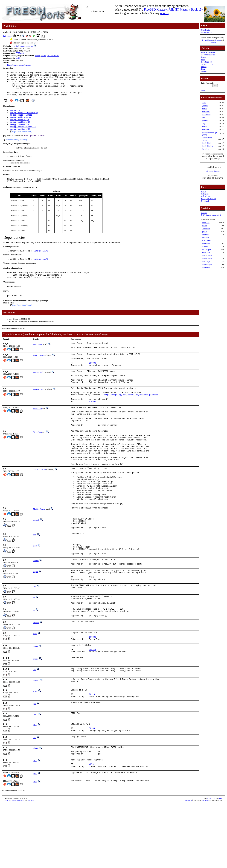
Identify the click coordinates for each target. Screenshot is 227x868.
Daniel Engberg (39, 370)
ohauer (36, 716)
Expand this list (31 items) (22, 140)
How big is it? (207, 62)
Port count (206, 223)
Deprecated (206, 228)
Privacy (204, 67)
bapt (35, 578)
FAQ (203, 60)
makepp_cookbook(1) (20, 137)
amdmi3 (36, 561)
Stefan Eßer (38, 432)
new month (206, 267)
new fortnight (207, 264)
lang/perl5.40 (41, 262)
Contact (204, 71)
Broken (204, 226)
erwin (35, 748)
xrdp (203, 123)
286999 (92, 380)
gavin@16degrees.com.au (23, 46)
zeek (203, 117)
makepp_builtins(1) (20, 129)
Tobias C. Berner (39, 504)
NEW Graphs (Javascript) (211, 215)
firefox (204, 108)
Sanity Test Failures (209, 199)
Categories (205, 194)
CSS (214, 863)
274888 (92, 425)
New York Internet (207, 40)
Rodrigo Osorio (39, 409)
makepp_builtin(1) (19, 127)
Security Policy (207, 64)
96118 (92, 752)
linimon (36, 676)
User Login (205, 30)
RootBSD (213, 42)
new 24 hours (207, 255)
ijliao (35, 784)
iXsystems (217, 40)
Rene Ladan (38, 358)
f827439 (20, 53)
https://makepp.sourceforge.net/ (19, 65)
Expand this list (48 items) (22, 319)
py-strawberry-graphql (207, 139)
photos (164, 13)
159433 (92, 706)
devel (10, 36)
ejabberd (205, 106)
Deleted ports (206, 196)
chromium (205, 149)
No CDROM (207, 240)
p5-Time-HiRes (53, 56)
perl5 (18, 58)
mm (35, 726)
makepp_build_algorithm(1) (24, 119)
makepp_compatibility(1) (23, 135)
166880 (92, 691)
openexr (205, 120)
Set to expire (206, 249)
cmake (44, 56)
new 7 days (206, 261)
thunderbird (206, 114)
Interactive (206, 252)
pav (34, 762)
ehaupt (36, 701)
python (37, 56)
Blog (203, 69)
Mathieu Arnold (39, 550)
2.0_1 (5, 36)
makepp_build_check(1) (22, 124)
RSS (220, 863)
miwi (35, 687)
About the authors (208, 55)
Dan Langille (205, 864)
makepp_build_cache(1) (22, 121)
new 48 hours (207, 258)
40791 (92, 828)
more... (204, 90)
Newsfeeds (205, 201)
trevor (35, 773)
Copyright (189, 864)
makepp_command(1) (19, 132)
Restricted (205, 237)
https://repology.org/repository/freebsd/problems (131, 417)
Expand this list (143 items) (16, 148)
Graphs (204, 213)
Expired (205, 246)
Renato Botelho (39, 389)
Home (203, 191)
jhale (35, 589)
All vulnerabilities (213, 171)
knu (35, 798)
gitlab (204, 103)
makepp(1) (15, 116)
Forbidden (205, 234)
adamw (36, 607)
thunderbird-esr (207, 146)
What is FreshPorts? (209, 52)
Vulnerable (206, 243)
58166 (92, 788)
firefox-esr (206, 111)
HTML (210, 863)
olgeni (35, 618)
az (34, 647)
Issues (203, 57)
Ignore (204, 231)
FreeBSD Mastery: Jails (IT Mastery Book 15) (173, 9)
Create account (207, 32)
